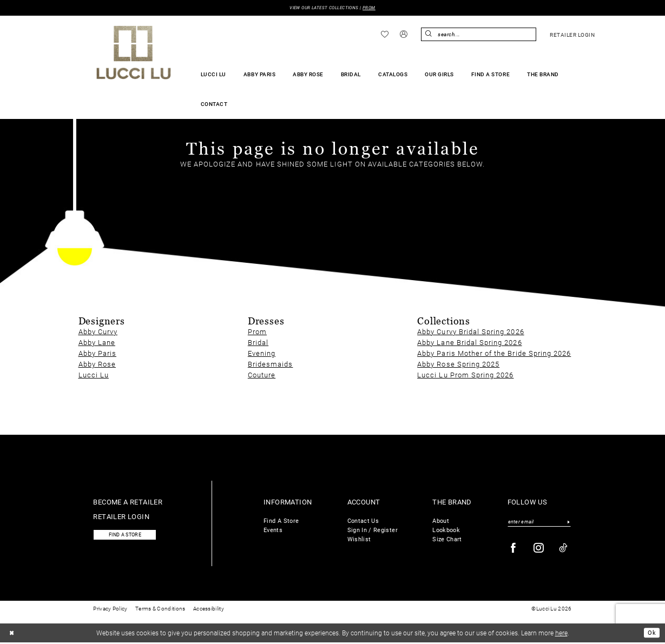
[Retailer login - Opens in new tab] (572, 35)
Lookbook (446, 530)
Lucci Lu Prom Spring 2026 (465, 375)
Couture (262, 375)
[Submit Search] (429, 35)
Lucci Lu (94, 375)
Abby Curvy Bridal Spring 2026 (470, 332)
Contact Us (363, 521)
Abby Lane (97, 343)
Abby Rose (97, 364)
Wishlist (359, 539)
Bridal (258, 343)
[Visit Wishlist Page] (384, 35)
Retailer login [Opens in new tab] (121, 517)
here (561, 634)
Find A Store (281, 521)
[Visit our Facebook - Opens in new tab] (513, 549)
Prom (257, 332)
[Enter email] (539, 522)
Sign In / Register (373, 530)
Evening (262, 353)
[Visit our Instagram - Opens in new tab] (539, 549)
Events (273, 530)
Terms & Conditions (160, 610)
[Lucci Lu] (134, 53)
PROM (374, 8)
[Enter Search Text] (478, 35)
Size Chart (447, 539)
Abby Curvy (98, 332)
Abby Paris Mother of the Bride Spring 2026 (494, 353)
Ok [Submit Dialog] (651, 634)
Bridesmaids (271, 364)
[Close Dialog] (13, 634)
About (441, 521)
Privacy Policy (110, 610)
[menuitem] (384, 35)
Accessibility (209, 610)
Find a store (128, 536)
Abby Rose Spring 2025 (458, 364)
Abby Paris (98, 353)
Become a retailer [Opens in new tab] (128, 502)
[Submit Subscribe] (569, 522)
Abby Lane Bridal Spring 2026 (469, 343)
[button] (403, 35)
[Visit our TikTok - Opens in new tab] (564, 549)
